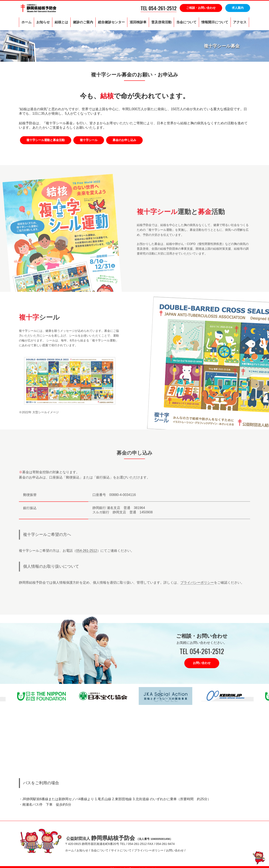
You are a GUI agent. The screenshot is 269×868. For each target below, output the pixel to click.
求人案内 (238, 8)
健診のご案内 (83, 22)
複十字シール (89, 140)
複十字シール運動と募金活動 (46, 140)
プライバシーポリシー (197, 592)
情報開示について (215, 22)
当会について (186, 22)
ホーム (26, 22)
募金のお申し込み (124, 140)
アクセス (240, 22)
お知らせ (43, 22)
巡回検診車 (138, 22)
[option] (104, 696)
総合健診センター (111, 22)
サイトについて (121, 849)
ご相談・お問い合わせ (201, 8)
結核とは (61, 22)
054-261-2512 (87, 561)
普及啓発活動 (161, 22)
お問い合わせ (202, 663)
